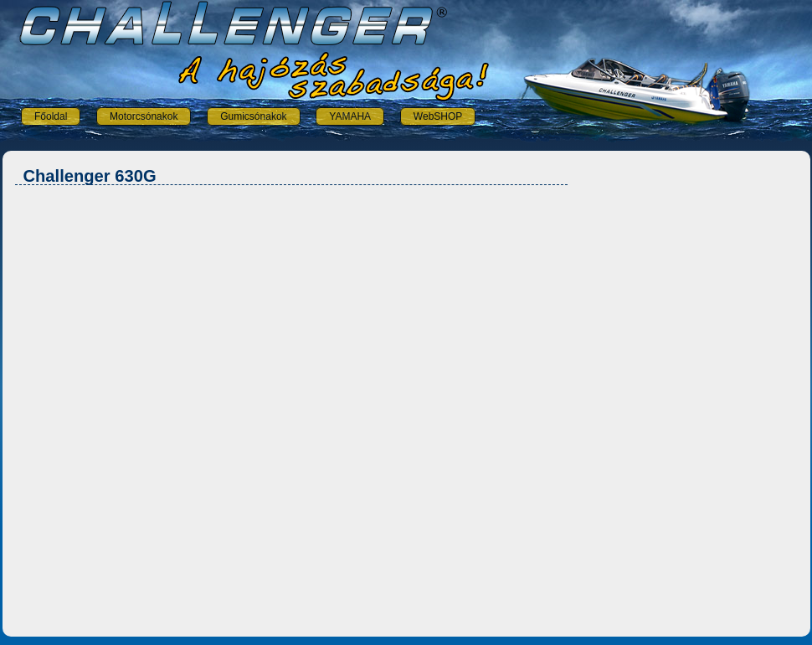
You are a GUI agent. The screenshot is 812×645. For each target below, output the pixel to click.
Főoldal (51, 116)
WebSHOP (438, 116)
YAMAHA (350, 116)
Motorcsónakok (144, 116)
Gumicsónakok (253, 116)
